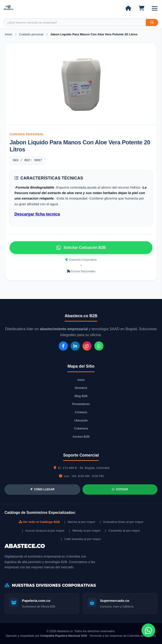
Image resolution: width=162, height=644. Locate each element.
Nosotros (81, 388)
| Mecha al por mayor (80, 522)
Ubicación (81, 420)
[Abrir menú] (155, 8)
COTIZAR (120, 489)
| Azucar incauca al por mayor (43, 531)
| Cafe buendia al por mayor (81, 539)
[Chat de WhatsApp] (148, 630)
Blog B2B (81, 396)
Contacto (81, 412)
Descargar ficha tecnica (37, 214)
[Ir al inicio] (128, 8)
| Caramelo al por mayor (122, 531)
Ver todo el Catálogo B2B (39, 522)
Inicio (8, 34)
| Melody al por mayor (85, 531)
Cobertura (81, 428)
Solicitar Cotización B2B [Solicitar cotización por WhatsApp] (81, 248)
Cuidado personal (32, 34)
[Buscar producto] (75, 22)
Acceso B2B (81, 437)
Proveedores (81, 404)
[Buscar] (152, 22)
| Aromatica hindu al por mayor (122, 522)
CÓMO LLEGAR (42, 489)
